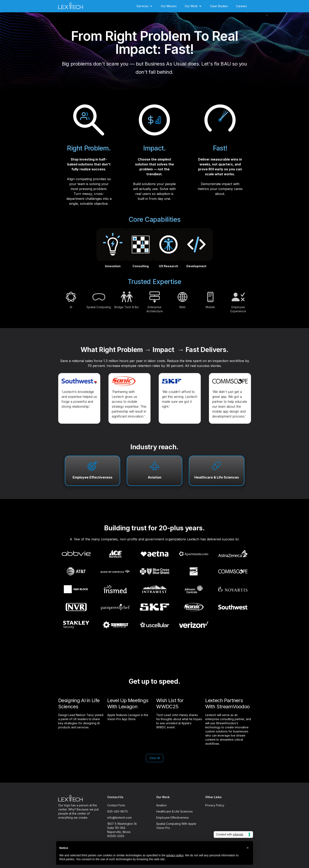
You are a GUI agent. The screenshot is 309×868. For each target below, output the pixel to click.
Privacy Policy (215, 805)
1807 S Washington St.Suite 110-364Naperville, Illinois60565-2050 (122, 830)
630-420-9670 (117, 811)
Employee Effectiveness (92, 477)
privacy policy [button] (175, 855)
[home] (71, 5)
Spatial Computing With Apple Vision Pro (176, 826)
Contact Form (116, 805)
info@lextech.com (119, 818)
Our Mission (169, 6)
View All (155, 758)
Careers (241, 6)
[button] (145, 6)
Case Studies (219, 6)
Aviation (155, 477)
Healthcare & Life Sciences (217, 477)
